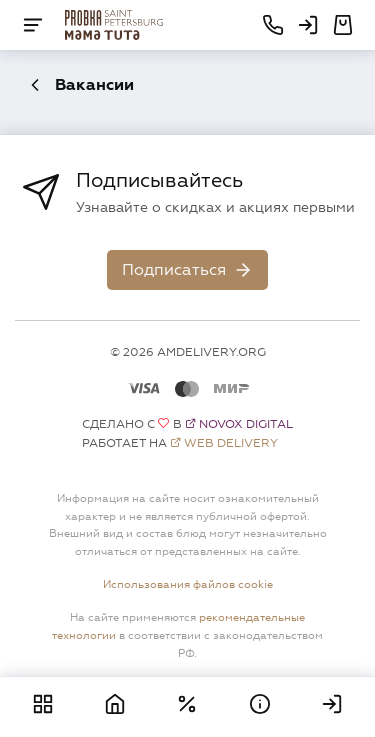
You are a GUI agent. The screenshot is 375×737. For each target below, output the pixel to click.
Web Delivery (231, 443)
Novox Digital (246, 424)
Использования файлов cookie (188, 584)
